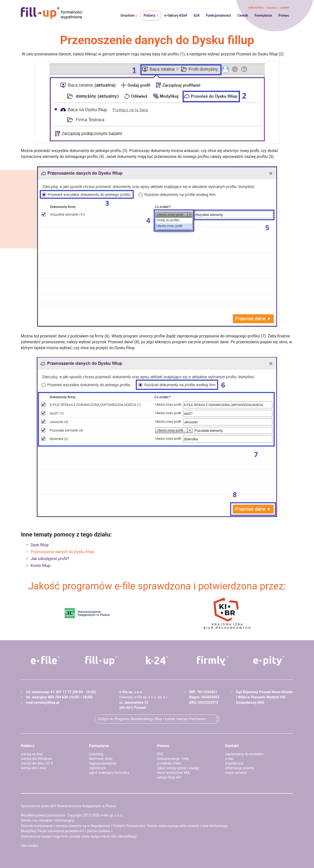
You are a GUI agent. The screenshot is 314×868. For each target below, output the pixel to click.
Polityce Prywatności (129, 826)
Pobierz (149, 15)
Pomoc (284, 15)
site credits (30, 846)
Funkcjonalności (218, 15)
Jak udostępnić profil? (50, 559)
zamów (285, 8)
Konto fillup (40, 566)
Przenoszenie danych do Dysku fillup (62, 552)
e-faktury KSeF (176, 15)
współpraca (234, 763)
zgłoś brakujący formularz (109, 773)
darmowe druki (101, 759)
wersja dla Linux (33, 768)
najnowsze (97, 768)
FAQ (160, 754)
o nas (229, 759)
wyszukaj (96, 754)
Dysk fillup (40, 545)
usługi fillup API (169, 777)
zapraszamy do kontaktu (244, 754)
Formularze (263, 15)
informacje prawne (240, 768)
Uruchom (128, 15)
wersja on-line (32, 754)
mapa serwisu (236, 773)
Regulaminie (100, 826)
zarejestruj (256, 8)
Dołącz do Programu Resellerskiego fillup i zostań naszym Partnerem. (152, 719)
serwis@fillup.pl (47, 703)
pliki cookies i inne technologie (204, 826)
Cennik (243, 15)
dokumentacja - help (173, 759)
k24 (197, 15)
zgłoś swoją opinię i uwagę (178, 768)
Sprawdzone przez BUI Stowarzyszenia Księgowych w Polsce (68, 806)
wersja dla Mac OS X (37, 763)
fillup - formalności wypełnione (52, 13)
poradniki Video (169, 763)
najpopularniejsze (103, 763)
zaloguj (272, 8)
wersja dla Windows (36, 759)
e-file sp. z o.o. (112, 815)
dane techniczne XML (174, 773)
